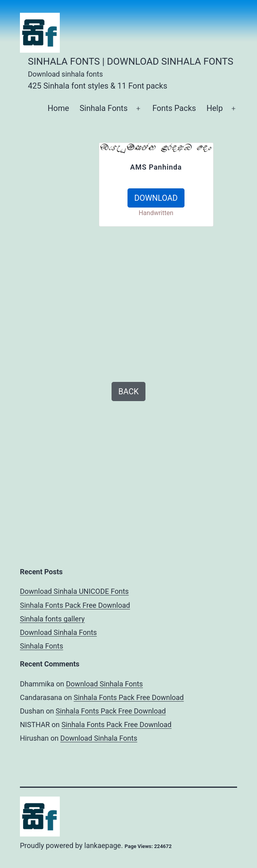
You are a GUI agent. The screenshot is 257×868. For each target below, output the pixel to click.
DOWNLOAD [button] (156, 198)
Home (58, 108)
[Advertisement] (57, 262)
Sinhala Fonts (104, 108)
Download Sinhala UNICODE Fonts (74, 591)
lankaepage (103, 845)
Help (215, 108)
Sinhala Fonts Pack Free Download (75, 605)
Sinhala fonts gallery (52, 619)
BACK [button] (128, 391)
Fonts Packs (174, 108)
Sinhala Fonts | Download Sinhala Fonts (130, 61)
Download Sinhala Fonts (58, 632)
